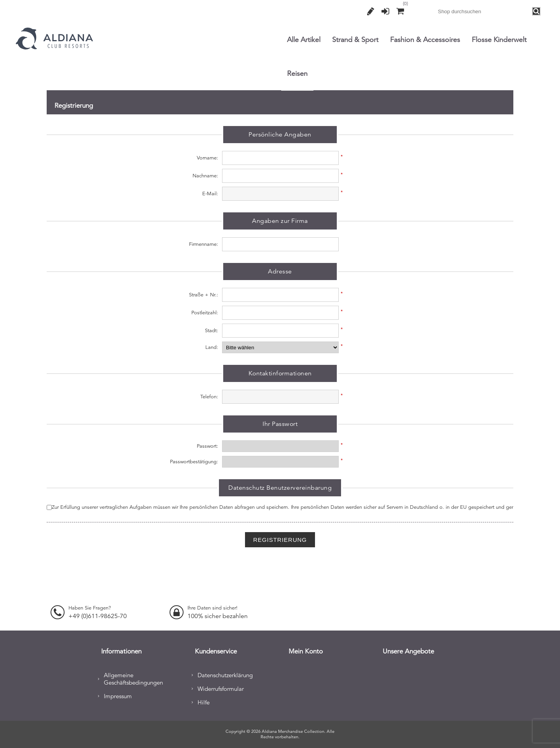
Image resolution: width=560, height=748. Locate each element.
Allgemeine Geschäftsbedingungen (133, 678)
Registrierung (371, 11)
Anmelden (385, 11)
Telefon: (209, 397)
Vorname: (207, 158)
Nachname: (205, 176)
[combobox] (483, 11)
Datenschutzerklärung (225, 674)
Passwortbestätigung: (194, 462)
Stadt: (212, 331)
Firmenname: (204, 244)
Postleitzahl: (205, 313)
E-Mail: (210, 194)
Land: (212, 347)
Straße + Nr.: (204, 295)
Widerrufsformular (221, 688)
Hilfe (204, 701)
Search (537, 11)
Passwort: (207, 446)
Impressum (118, 695)
